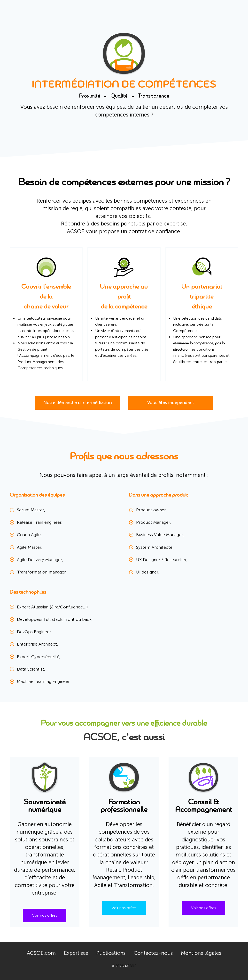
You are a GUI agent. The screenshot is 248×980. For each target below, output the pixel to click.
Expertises (76, 953)
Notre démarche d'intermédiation (77, 403)
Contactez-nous (153, 953)
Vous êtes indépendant (171, 403)
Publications (111, 953)
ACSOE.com (41, 953)
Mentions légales (201, 953)
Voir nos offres (45, 915)
